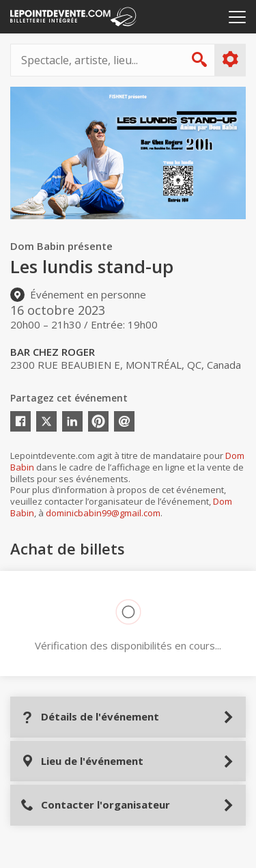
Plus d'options (230, 59)
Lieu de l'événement (82, 761)
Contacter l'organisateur (95, 805)
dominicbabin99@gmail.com (103, 513)
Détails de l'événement (90, 717)
